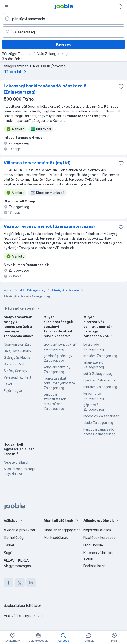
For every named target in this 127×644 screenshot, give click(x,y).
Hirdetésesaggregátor (62, 530)
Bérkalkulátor (94, 566)
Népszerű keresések (23, 308)
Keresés (64, 44)
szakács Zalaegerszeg (100, 356)
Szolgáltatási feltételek (23, 605)
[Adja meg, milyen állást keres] (63, 19)
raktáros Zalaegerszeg (100, 387)
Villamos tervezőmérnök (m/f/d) (37, 163)
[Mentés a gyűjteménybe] (121, 86)
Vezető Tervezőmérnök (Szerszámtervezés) (49, 226)
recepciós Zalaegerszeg (101, 416)
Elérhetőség (14, 537)
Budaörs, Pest (14, 364)
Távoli (8, 384)
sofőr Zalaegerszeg (98, 374)
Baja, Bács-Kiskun (17, 351)
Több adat (16, 72)
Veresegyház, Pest (18, 377)
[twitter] (20, 583)
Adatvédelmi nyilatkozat (23, 616)
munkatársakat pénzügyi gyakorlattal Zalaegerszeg (60, 383)
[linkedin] (31, 583)
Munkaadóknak (56, 537)
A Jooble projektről (19, 530)
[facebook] (8, 583)
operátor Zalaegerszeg (100, 380)
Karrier (9, 545)
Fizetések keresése (100, 537)
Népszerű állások (16, 462)
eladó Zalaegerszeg (98, 423)
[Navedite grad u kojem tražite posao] (63, 32)
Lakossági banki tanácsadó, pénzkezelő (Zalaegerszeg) (45, 89)
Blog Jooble (93, 545)
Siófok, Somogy (15, 371)
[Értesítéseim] (120, 7)
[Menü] (7, 7)
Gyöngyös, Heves (17, 358)
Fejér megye (13, 391)
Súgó (8, 553)
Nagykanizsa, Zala (18, 344)
